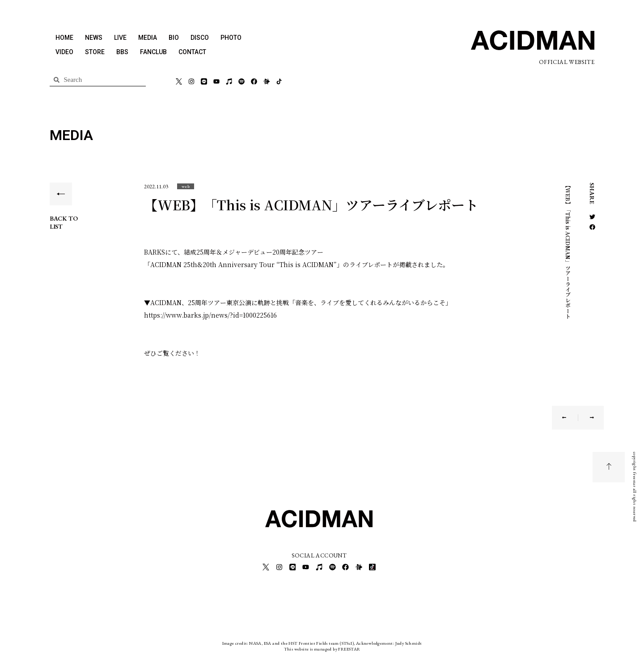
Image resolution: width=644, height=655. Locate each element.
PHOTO (231, 38)
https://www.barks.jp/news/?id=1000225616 (210, 315)
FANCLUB (153, 52)
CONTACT (192, 52)
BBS (122, 52)
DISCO (200, 38)
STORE (95, 52)
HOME (64, 38)
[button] (186, 186)
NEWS (94, 38)
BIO (174, 38)
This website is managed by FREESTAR (322, 648)
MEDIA (148, 38)
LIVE (120, 38)
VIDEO (64, 52)
